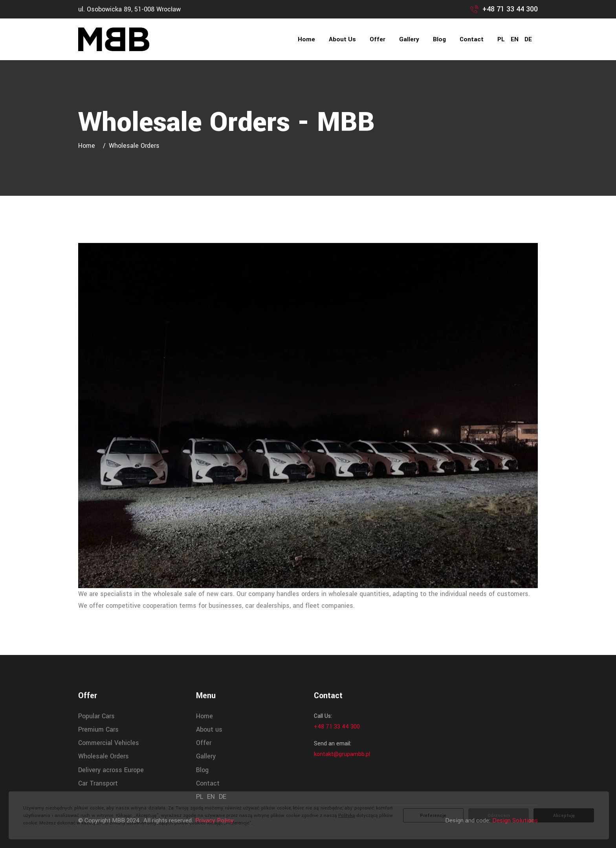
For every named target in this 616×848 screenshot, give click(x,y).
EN (515, 39)
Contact (472, 39)
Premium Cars (98, 729)
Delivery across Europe (111, 770)
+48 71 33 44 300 (510, 9)
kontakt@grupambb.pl (342, 754)
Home (306, 39)
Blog (439, 39)
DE (528, 39)
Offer (378, 39)
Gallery (409, 39)
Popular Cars (96, 716)
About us (342, 39)
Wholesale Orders (104, 756)
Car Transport (98, 783)
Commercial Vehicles (109, 743)
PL (501, 39)
